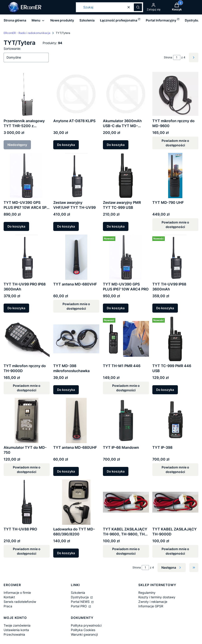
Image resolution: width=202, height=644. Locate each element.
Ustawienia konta (16, 630)
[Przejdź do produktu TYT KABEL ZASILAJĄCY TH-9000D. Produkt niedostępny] (175, 502)
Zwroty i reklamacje (153, 602)
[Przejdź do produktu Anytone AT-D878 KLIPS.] (76, 94)
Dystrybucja (80, 597)
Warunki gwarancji (84, 634)
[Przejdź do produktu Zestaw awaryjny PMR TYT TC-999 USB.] (126, 176)
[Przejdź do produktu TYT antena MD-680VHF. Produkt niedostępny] (76, 257)
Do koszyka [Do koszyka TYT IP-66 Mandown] (116, 471)
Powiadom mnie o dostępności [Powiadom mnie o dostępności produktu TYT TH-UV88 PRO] (27, 551)
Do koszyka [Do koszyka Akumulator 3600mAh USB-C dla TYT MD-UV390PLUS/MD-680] (116, 145)
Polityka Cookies (83, 630)
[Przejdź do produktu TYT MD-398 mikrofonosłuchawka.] (76, 339)
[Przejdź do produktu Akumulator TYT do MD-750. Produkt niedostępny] (27, 421)
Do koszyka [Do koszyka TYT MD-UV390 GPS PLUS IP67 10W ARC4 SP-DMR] (16, 226)
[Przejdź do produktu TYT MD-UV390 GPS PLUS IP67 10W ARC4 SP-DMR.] (27, 176)
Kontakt (9, 597)
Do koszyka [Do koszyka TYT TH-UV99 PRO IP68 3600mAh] (16, 308)
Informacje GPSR (151, 606)
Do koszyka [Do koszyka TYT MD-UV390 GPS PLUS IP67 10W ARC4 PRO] (116, 308)
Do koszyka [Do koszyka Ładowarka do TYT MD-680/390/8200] (66, 553)
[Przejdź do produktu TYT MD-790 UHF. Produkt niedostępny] (175, 176)
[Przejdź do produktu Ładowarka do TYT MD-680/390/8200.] (76, 502)
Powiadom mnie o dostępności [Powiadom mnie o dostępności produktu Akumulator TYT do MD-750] (27, 469)
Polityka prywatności (86, 625)
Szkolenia (78, 593)
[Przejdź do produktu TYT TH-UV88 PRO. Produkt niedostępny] (27, 502)
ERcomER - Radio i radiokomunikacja (27, 33)
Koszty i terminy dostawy (157, 597)
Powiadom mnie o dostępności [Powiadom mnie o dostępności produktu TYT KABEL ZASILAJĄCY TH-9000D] (175, 551)
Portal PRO (79, 606)
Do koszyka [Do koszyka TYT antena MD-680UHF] (66, 471)
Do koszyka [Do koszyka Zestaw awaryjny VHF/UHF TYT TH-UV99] (66, 226)
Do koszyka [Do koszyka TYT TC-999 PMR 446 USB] (165, 390)
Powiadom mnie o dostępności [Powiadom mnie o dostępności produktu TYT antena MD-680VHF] (76, 306)
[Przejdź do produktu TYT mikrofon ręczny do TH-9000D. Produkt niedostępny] (27, 339)
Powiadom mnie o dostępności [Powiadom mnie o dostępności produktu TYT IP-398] (175, 469)
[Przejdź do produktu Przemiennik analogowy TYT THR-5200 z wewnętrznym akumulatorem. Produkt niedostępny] (27, 94)
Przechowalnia (14, 634)
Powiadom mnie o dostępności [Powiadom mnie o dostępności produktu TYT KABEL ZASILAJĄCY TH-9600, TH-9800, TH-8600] (126, 551)
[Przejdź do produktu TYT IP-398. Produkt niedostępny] (175, 421)
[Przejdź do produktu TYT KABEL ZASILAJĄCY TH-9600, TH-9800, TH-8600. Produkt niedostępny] (126, 502)
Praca (8, 606)
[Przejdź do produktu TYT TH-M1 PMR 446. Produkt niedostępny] (126, 339)
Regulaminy (147, 593)
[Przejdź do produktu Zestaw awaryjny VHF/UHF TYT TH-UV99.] (76, 176)
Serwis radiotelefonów (20, 602)
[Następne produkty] (172, 568)
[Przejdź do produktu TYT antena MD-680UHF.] (76, 421)
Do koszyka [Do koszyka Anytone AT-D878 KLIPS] (66, 145)
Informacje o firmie (17, 593)
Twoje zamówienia (17, 625)
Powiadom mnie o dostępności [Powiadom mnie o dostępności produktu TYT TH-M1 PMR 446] (126, 388)
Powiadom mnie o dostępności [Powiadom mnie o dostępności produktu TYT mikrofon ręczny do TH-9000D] (27, 388)
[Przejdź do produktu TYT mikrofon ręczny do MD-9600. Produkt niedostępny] (175, 94)
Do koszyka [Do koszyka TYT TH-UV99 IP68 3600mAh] (165, 308)
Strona (168, 57)
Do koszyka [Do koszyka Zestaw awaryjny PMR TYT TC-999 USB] (116, 226)
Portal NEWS (81, 602)
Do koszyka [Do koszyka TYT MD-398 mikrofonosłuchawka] (66, 390)
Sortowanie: (12, 49)
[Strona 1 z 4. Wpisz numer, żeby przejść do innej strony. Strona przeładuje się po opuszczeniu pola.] (177, 57)
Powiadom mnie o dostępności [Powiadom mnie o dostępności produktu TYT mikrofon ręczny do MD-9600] (175, 143)
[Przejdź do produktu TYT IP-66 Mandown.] (126, 421)
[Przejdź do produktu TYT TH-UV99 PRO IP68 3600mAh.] (27, 257)
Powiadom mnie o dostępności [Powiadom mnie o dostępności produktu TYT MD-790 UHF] (175, 225)
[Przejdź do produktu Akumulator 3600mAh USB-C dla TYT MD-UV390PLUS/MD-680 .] (126, 94)
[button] (138, 7)
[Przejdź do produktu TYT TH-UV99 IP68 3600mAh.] (175, 257)
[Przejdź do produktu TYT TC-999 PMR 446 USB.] (175, 339)
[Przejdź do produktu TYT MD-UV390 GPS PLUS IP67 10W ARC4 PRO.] (126, 257)
